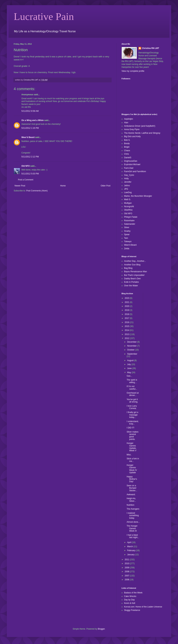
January (131, 555)
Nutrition (131, 505)
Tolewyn (128, 241)
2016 (127, 322)
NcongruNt (129, 206)
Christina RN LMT (151, 48)
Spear (127, 234)
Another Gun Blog (132, 265)
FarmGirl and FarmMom (135, 171)
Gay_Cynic (129, 175)
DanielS (128, 158)
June (130, 368)
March (130, 547)
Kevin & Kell (130, 603)
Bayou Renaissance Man (135, 272)
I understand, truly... (133, 423)
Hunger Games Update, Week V (132, 447)
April (129, 542)
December (132, 342)
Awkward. (131, 494)
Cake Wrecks (130, 596)
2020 (127, 306)
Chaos (127, 151)
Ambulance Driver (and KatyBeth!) (140, 126)
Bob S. (127, 140)
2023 (127, 298)
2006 (127, 580)
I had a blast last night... (133, 536)
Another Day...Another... (135, 261)
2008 (127, 572)
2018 (127, 314)
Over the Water (131, 286)
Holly (126, 179)
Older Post (106, 186)
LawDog (128, 192)
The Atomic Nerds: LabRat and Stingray (142, 133)
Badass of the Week (133, 593)
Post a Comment (26, 180)
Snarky (127, 231)
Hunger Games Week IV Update (132, 469)
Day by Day (129, 600)
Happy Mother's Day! (132, 479)
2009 (127, 568)
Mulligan (128, 203)
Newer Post (20, 186)
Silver (127, 227)
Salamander (130, 224)
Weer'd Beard (28, 137)
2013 (127, 334)
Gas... (129, 376)
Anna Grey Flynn (132, 129)
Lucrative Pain (44, 16)
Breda (127, 143)
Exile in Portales (131, 282)
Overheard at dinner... (133, 394)
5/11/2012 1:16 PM (30, 128)
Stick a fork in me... (133, 460)
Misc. (129, 455)
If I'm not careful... (132, 388)
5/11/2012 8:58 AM (30, 111)
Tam (126, 238)
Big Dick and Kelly (132, 136)
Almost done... (133, 522)
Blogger (101, 629)
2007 (127, 576)
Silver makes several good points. (133, 436)
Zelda (127, 249)
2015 (127, 326)
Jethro (127, 186)
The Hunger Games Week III (132, 528)
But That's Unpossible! (134, 275)
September (132, 354)
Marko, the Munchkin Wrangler (138, 196)
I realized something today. (133, 516)
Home (63, 186)
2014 (127, 330)
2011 (127, 560)
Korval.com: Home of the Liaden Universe (143, 607)
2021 (127, 302)
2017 (127, 318)
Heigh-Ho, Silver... (131, 500)
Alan (126, 123)
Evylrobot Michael (132, 164)
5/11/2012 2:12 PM (30, 157)
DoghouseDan (131, 161)
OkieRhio (128, 210)
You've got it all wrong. (132, 401)
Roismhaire (129, 221)
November (132, 346)
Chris (126, 154)
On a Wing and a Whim (33, 120)
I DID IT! (131, 428)
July (129, 364)
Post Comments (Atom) (37, 191)
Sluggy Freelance (132, 610)
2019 (127, 310)
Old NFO (26, 166)
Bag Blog (128, 268)
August (131, 360)
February (132, 550)
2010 (127, 563)
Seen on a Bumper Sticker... (132, 488)
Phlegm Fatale (131, 217)
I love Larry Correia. (132, 407)
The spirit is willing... (132, 381)
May (129, 372)
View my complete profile (133, 71)
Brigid (127, 147)
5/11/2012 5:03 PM (30, 174)
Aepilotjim (129, 119)
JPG (126, 189)
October (131, 350)
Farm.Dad (129, 168)
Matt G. (127, 199)
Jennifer (128, 182)
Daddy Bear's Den (132, 279)
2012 (127, 338)
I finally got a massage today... (132, 415)
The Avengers (133, 509)
